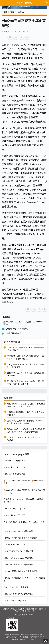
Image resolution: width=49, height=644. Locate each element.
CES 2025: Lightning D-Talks (16, 508)
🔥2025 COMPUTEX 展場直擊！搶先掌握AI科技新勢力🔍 (24, 491)
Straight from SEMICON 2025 (17, 467)
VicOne (39, 322)
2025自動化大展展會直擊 (15, 461)
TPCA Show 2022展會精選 (15, 601)
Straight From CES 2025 (14, 515)
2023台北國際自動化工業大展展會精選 (20, 571)
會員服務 (21, 609)
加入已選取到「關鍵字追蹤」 (17, 329)
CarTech (21, 12)
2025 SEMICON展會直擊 (14, 474)
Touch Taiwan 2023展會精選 (16, 587)
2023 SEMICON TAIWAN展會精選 (18, 565)
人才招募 (31, 611)
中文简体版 (21, 615)
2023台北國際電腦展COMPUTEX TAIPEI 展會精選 (24, 579)
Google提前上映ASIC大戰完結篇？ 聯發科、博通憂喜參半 (25, 366)
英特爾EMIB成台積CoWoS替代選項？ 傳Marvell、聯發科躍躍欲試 (25, 357)
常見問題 (23, 611)
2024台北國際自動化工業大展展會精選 (20, 538)
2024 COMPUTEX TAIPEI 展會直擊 (19, 551)
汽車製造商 (9, 322)
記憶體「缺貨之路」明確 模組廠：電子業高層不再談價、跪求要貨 (26, 383)
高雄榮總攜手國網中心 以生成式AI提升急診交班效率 (26, 414)
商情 (12, 12)
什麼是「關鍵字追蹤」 (14, 333)
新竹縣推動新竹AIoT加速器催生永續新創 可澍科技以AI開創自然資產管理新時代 (26, 430)
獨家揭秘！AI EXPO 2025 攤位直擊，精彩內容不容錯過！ (24, 501)
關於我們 (6, 609)
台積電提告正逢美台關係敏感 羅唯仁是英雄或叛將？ (26, 374)
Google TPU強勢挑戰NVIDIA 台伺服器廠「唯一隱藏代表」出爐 (26, 349)
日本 (6, 324)
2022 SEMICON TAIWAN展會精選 (18, 594)
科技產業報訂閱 (31, 609)
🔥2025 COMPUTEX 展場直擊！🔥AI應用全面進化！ (24, 482)
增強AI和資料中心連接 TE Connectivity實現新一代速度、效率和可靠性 (26, 405)
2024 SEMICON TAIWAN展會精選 (18, 531)
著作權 (41, 609)
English (30, 615)
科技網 (4, 12)
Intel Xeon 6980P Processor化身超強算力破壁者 (26, 439)
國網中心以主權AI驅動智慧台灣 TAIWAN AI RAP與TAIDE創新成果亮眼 (26, 422)
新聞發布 (14, 609)
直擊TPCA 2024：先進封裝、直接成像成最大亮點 (24, 523)
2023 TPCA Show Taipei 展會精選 (18, 558)
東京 (20, 322)
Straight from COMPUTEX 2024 (18, 545)
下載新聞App (12, 618)
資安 (29, 322)
